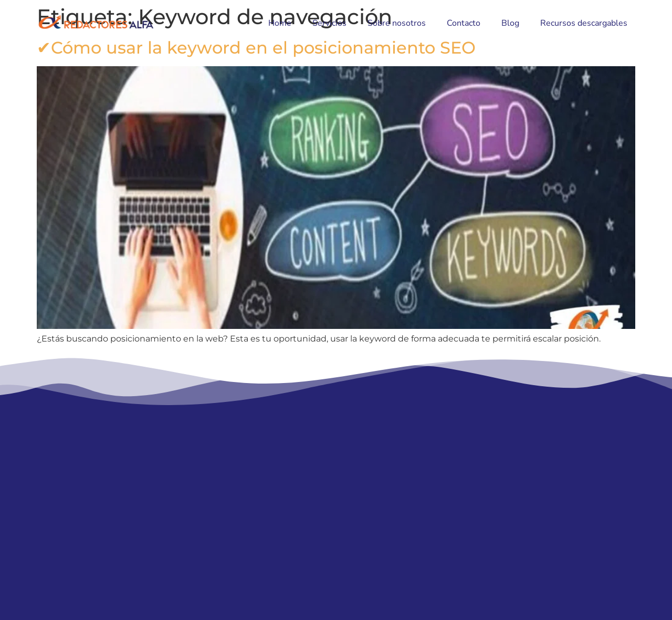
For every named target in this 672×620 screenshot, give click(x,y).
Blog (510, 23)
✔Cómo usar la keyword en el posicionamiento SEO (256, 48)
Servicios (329, 23)
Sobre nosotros (397, 23)
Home (280, 23)
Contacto (464, 23)
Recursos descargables (584, 23)
